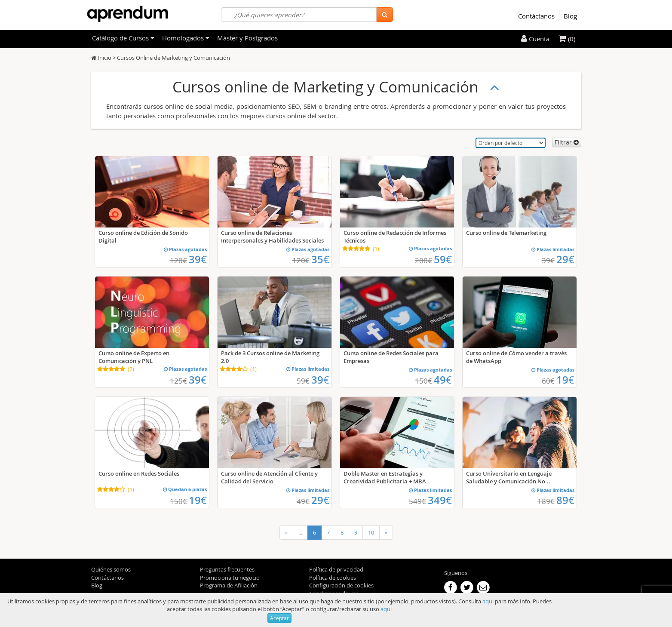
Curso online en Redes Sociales (139, 473)
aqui (488, 601)
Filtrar (567, 142)
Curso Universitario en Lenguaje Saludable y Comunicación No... (509, 477)
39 (198, 259)
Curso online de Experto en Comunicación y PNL (134, 357)
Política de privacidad (336, 569)
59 (443, 259)
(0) (567, 39)
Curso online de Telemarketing (506, 233)
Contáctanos (536, 16)
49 (443, 380)
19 (565, 380)
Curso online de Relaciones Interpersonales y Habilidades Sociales (272, 237)
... (300, 532)
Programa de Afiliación (229, 585)
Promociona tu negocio (230, 578)
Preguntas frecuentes (227, 569)
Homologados (186, 38)
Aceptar (279, 618)
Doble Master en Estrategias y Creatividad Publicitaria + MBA (385, 477)
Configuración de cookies (341, 585)
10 (371, 532)
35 (320, 259)
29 (565, 259)
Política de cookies (333, 578)
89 (565, 500)
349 (440, 500)
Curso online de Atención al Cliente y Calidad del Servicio (269, 477)
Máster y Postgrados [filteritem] (247, 38)
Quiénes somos (111, 569)
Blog (570, 16)
